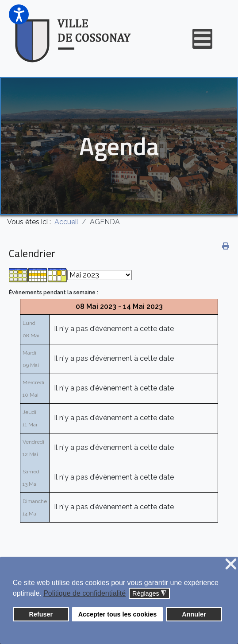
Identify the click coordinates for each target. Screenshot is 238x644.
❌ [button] (231, 564)
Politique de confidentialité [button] (84, 593)
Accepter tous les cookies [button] (118, 614)
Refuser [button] (41, 614)
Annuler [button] (194, 614)
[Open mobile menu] (202, 39)
